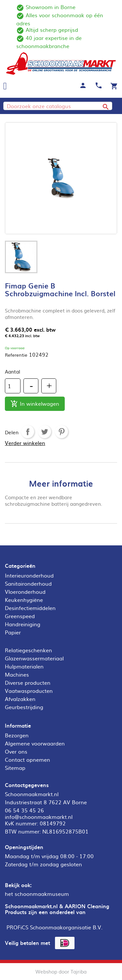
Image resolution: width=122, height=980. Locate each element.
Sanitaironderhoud (28, 583)
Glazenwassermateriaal (34, 658)
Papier (13, 632)
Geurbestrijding (24, 707)
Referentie (16, 355)
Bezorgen (17, 735)
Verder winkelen (25, 443)
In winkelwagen (35, 404)
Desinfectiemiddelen (30, 608)
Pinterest (61, 432)
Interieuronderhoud (29, 575)
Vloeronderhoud (25, 592)
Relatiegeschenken (28, 650)
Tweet (45, 432)
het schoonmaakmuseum (37, 894)
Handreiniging (23, 624)
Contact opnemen (27, 759)
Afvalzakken (20, 699)
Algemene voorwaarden (35, 743)
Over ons (16, 751)
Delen (28, 432)
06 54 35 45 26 (24, 810)
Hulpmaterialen (24, 666)
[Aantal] (13, 386)
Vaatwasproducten (29, 691)
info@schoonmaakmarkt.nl (39, 817)
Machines (17, 674)
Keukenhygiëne (24, 600)
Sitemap (15, 768)
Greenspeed (20, 616)
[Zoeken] (58, 106)
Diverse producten (28, 682)
